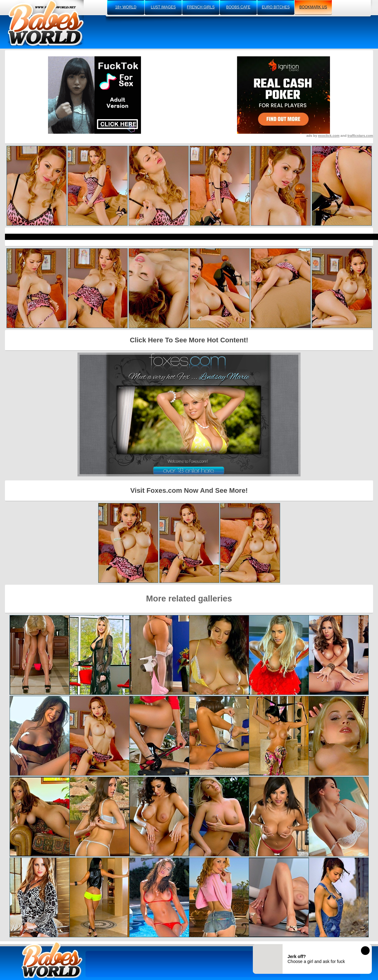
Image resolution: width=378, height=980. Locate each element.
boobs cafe (238, 7)
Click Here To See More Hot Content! (189, 340)
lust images (163, 7)
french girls (201, 7)
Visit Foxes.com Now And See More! (189, 490)
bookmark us (313, 7)
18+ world (126, 7)
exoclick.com (329, 136)
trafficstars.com (360, 136)
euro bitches (276, 7)
